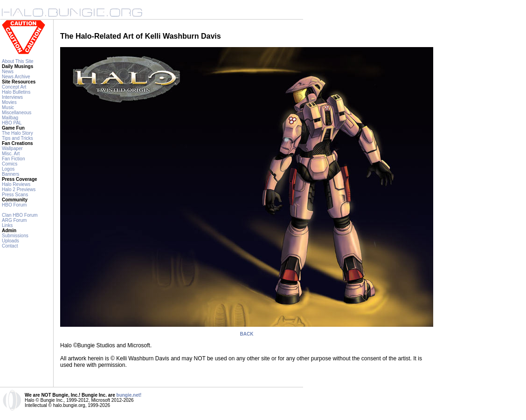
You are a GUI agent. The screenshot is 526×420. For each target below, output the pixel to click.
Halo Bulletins (16, 92)
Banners (10, 174)
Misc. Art (11, 154)
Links (7, 225)
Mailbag (10, 118)
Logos (8, 169)
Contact (10, 246)
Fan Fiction (13, 159)
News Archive (16, 77)
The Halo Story (17, 133)
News (8, 72)
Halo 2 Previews (19, 189)
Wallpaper (12, 148)
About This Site (18, 61)
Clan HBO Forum (20, 215)
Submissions (15, 236)
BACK (247, 334)
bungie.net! (129, 395)
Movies (9, 102)
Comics (10, 164)
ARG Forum (14, 220)
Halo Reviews (16, 184)
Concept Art (14, 87)
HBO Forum (14, 205)
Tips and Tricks (17, 138)
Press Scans (15, 195)
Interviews (12, 97)
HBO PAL (12, 123)
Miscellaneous (17, 113)
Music (8, 107)
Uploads (10, 241)
